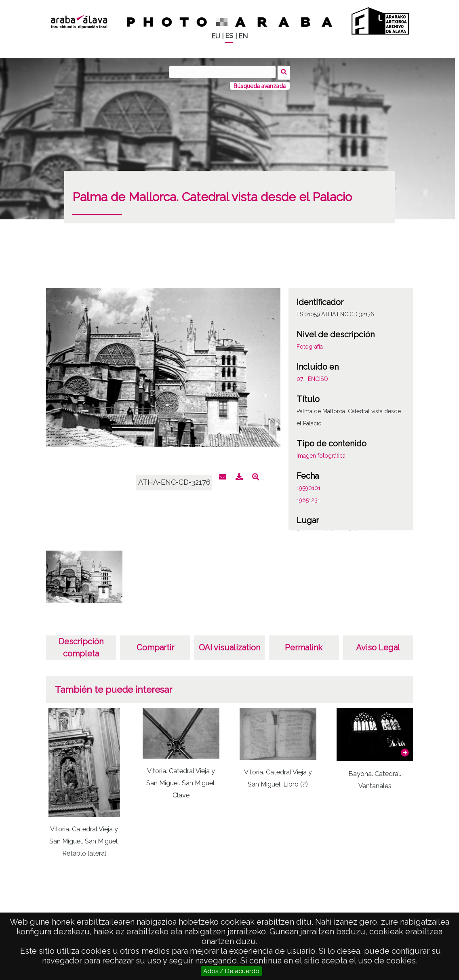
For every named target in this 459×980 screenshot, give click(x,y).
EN (243, 36)
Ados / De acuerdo (231, 971)
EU (216, 36)
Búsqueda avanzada (260, 84)
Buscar (285, 72)
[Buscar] (223, 72)
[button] (405, 751)
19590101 (308, 487)
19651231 (308, 499)
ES (229, 36)
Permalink (304, 646)
